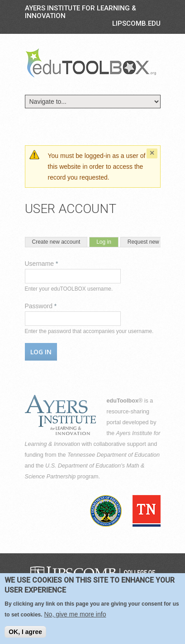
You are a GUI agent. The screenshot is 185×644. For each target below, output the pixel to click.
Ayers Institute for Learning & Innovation (81, 12)
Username (42, 264)
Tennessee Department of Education (114, 455)
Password (41, 306)
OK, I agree (25, 636)
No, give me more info (75, 618)
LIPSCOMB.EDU (136, 23)
